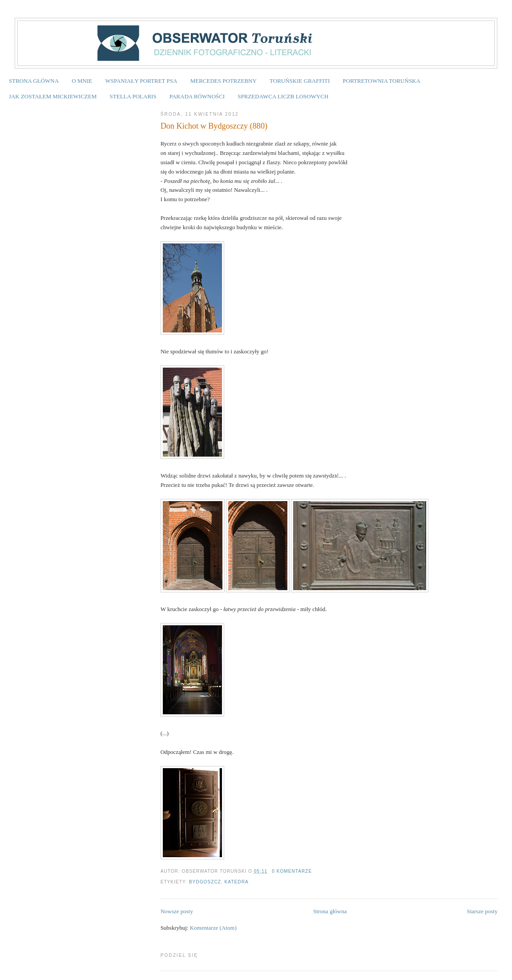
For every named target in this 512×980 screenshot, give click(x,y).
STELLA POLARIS (133, 96)
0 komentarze (292, 871)
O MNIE (82, 81)
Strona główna (330, 911)
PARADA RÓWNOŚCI (197, 96)
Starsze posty (482, 911)
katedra (237, 882)
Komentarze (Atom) (213, 928)
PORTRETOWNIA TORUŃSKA (382, 81)
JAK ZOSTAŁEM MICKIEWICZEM (53, 96)
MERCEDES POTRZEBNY (224, 81)
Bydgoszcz (205, 882)
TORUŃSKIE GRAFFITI (300, 81)
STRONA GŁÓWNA (34, 81)
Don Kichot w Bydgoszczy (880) (214, 126)
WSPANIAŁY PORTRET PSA (141, 81)
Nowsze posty (177, 911)
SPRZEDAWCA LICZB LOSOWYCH (283, 96)
